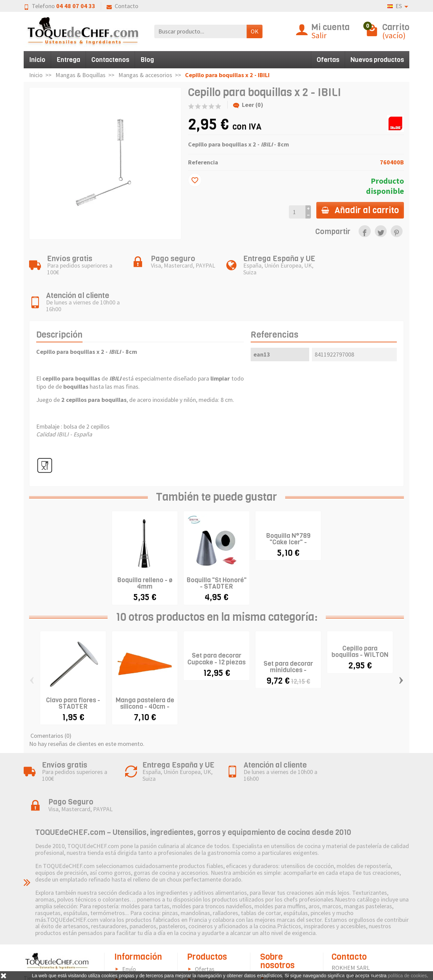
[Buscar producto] (200, 31)
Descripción (59, 305)
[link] (364, 231)
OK (255, 31)
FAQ (127, 967)
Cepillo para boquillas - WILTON (360, 622)
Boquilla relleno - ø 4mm (145, 554)
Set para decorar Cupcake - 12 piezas (216, 630)
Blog (147, 60)
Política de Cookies (278, 933)
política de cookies (407, 976)
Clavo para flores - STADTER (73, 674)
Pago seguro (138, 938)
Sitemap (278, 947)
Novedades (209, 920)
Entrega (68, 60)
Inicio (37, 60)
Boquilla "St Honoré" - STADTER (216, 554)
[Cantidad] (297, 212)
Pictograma (210, 941)
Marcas (204, 930)
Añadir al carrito (360, 210)
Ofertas (328, 60)
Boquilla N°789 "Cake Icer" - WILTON (288, 513)
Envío (129, 910)
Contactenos (110, 60)
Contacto (122, 6)
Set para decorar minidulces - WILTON (288, 641)
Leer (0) (248, 105)
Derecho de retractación (133, 924)
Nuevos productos (377, 60)
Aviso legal (281, 918)
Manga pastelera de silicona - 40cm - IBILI (145, 677)
